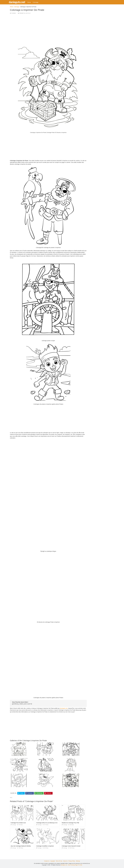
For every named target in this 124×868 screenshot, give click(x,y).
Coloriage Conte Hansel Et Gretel (71, 846)
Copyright (53, 861)
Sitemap (78, 861)
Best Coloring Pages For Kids (75, 865)
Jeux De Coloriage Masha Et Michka (21, 846)
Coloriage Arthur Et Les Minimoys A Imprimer (49, 823)
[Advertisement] (48, 28)
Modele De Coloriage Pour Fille (70, 823)
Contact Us (47, 861)
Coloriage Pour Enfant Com (18, 823)
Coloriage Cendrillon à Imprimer (45, 846)
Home (31, 2)
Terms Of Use (59, 861)
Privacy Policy (72, 861)
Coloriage (38, 2)
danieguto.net (19, 2)
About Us (65, 861)
